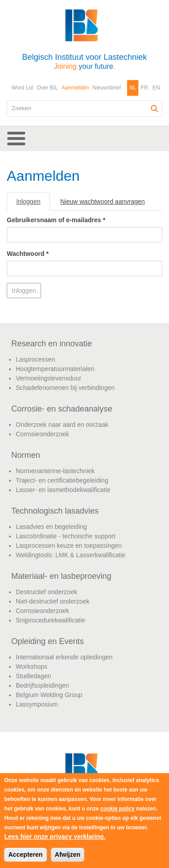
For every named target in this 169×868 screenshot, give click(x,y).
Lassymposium (37, 704)
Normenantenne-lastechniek (55, 471)
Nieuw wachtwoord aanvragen (103, 201)
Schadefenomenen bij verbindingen (65, 388)
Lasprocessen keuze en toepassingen (69, 546)
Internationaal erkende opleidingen (64, 657)
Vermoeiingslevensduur (49, 378)
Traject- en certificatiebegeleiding (62, 480)
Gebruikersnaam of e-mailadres (56, 220)
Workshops (32, 667)
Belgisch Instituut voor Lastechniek (84, 61)
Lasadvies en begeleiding (51, 527)
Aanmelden (75, 88)
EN (156, 88)
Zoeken (155, 108)
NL (133, 88)
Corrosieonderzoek (42, 434)
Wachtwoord (28, 254)
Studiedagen (34, 676)
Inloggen (33, 204)
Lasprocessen (35, 359)
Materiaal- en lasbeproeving (61, 576)
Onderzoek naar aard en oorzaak (62, 425)
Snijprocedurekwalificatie (50, 620)
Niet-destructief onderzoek (53, 601)
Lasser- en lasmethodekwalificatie (63, 490)
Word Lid (22, 88)
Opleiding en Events (48, 641)
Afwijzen (68, 855)
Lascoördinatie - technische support (66, 536)
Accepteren (25, 855)
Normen (26, 455)
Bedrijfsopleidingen (42, 685)
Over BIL (47, 88)
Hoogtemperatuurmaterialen (55, 369)
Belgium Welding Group (49, 695)
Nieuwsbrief (107, 88)
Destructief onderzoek (46, 592)
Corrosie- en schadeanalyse (62, 409)
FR (144, 88)
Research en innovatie (52, 344)
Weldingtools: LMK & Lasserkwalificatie (71, 555)
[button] (84, 139)
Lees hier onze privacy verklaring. (55, 837)
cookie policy (118, 809)
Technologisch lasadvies (55, 511)
